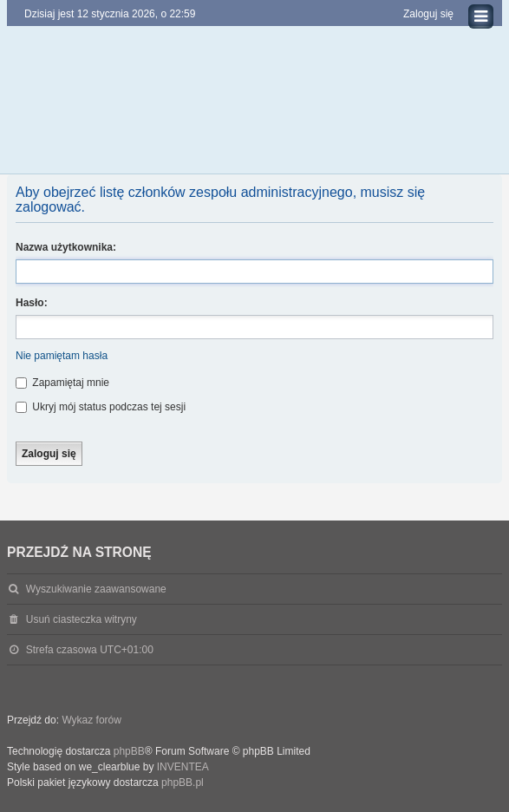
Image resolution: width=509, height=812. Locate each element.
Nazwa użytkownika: (66, 247)
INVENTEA (183, 767)
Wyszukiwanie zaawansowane (96, 589)
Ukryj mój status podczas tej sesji (101, 407)
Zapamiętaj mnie (62, 383)
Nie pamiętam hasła (62, 356)
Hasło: (32, 303)
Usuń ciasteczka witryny (82, 619)
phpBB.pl (183, 783)
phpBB (129, 751)
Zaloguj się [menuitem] (428, 14)
